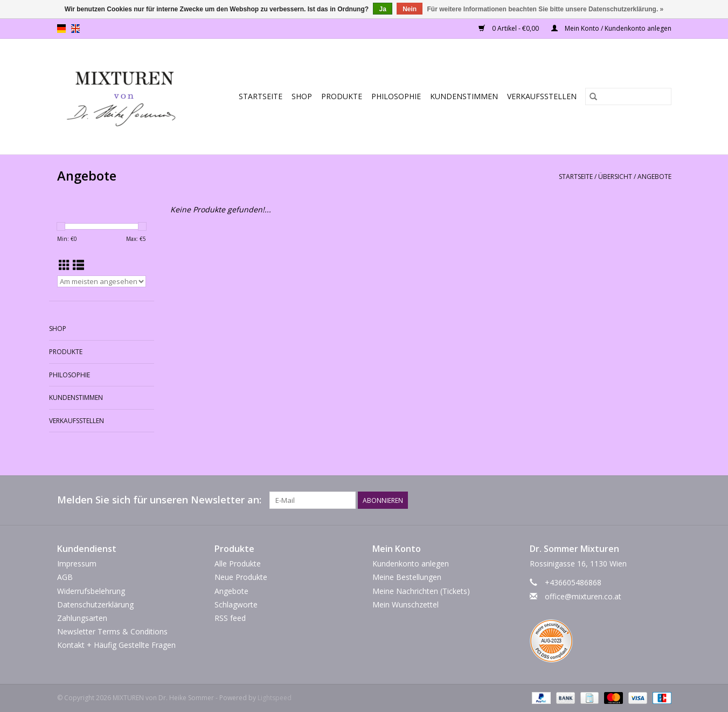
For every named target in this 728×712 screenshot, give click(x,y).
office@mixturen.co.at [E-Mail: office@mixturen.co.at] (583, 596)
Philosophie (396, 96)
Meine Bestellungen (407, 577)
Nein (410, 9)
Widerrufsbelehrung (91, 591)
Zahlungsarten (82, 618)
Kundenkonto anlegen (411, 564)
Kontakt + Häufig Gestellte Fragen (116, 645)
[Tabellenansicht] (64, 265)
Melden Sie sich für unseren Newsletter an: (159, 500)
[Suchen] (628, 96)
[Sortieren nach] (102, 281)
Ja (382, 9)
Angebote (654, 177)
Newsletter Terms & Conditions (112, 631)
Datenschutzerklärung (95, 604)
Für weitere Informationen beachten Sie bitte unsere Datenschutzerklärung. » (546, 9)
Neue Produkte (241, 577)
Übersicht (615, 177)
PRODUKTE (342, 96)
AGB (65, 577)
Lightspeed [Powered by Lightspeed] (275, 698)
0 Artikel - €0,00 (509, 28)
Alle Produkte (238, 564)
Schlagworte (236, 604)
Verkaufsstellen (542, 96)
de (61, 29)
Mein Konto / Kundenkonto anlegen (611, 28)
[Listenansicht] (78, 265)
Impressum (77, 564)
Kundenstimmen (464, 96)
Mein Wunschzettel (405, 604)
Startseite (261, 96)
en (75, 29)
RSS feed (230, 618)
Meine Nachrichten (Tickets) (421, 591)
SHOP (302, 96)
